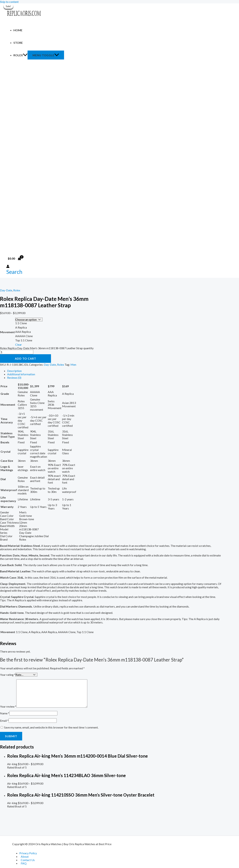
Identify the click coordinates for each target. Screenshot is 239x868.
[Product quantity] (17, 352)
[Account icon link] (8, 267)
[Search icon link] (14, 272)
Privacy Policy (28, 853)
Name (5, 712)
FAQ (24, 863)
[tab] (114, 370)
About (25, 856)
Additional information (21, 374)
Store (18, 43)
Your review (8, 706)
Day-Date (6, 290)
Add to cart (25, 358)
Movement (8, 332)
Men (73, 364)
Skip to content (9, 2)
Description (14, 370)
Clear (19, 344)
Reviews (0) (14, 377)
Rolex (20, 55)
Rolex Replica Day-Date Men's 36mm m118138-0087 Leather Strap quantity (47, 348)
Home (18, 30)
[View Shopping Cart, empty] (14, 258)
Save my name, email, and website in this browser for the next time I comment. (51, 727)
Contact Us (28, 860)
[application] (25, 55)
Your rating (8, 674)
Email (4, 720)
